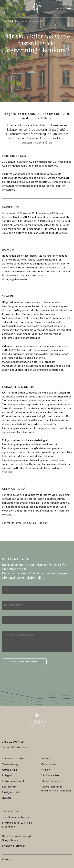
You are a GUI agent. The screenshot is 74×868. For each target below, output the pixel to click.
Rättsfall (8, 21)
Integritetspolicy (51, 781)
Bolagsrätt (8, 776)
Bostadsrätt (9, 787)
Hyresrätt (8, 798)
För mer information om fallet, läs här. (25, 523)
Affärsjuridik (9, 770)
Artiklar (45, 770)
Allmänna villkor (50, 776)
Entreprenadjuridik (13, 781)
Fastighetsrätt (11, 792)
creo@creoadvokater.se (16, 817)
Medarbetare (49, 764)
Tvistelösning (10, 764)
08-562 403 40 (11, 812)
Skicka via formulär (13, 846)
